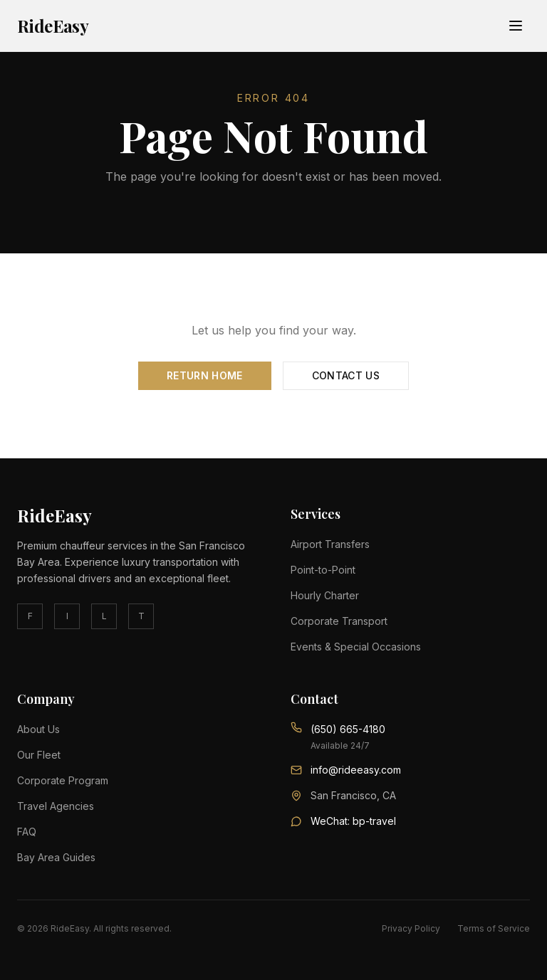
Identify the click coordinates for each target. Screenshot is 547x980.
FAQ (27, 832)
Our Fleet (39, 755)
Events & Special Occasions (356, 647)
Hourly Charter (325, 595)
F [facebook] (30, 616)
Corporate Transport (339, 621)
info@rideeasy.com (356, 770)
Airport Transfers (330, 544)
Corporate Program (63, 780)
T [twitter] (141, 616)
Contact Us (346, 375)
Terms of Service (494, 928)
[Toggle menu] (516, 26)
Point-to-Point (323, 570)
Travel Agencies (56, 806)
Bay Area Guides (56, 857)
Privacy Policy (411, 928)
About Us (38, 729)
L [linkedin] (104, 616)
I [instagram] (67, 616)
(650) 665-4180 (348, 729)
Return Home (205, 375)
